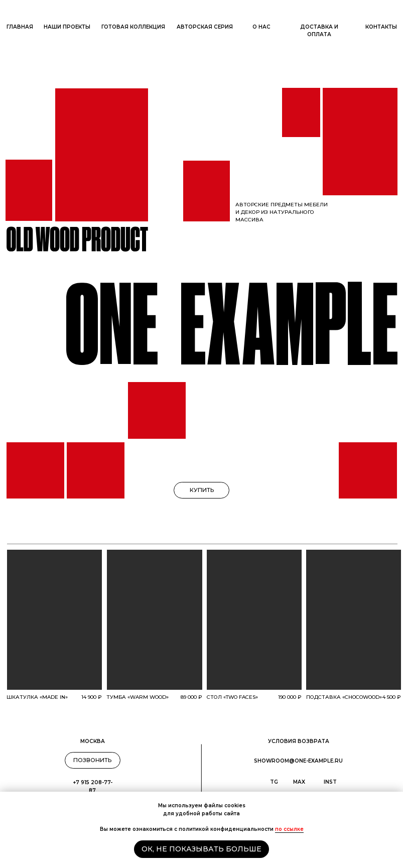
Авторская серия (205, 27)
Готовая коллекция (133, 27)
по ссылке (289, 829)
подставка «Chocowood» (344, 697)
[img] (55, 620)
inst (330, 782)
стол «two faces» (232, 697)
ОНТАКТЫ (381, 27)
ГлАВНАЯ (20, 27)
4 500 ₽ (392, 697)
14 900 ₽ (92, 697)
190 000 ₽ (290, 697)
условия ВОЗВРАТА (299, 741)
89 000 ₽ (191, 697)
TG (274, 782)
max (299, 782)
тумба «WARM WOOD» (138, 697)
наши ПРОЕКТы (67, 27)
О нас (261, 27)
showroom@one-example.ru (298, 761)
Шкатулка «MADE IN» (37, 697)
